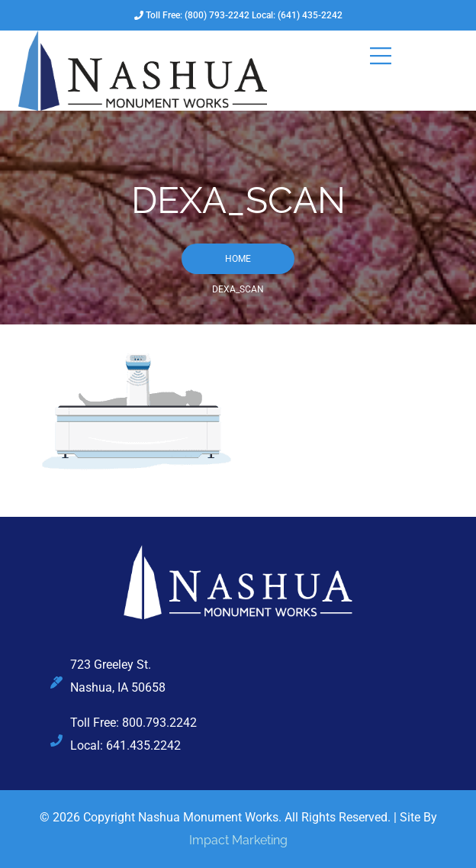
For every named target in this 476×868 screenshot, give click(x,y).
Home (238, 259)
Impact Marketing (238, 840)
